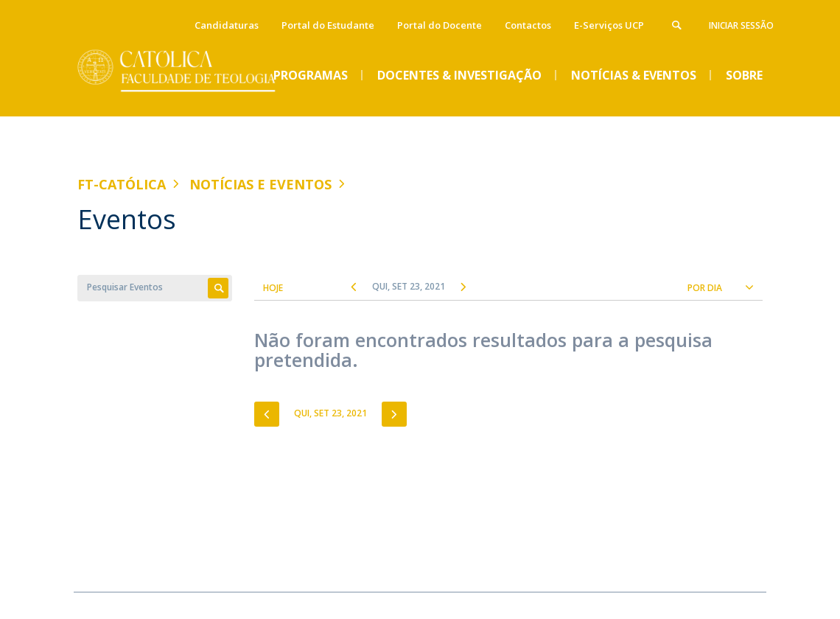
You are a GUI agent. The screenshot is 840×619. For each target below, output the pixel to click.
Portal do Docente (440, 25)
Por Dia (705, 288)
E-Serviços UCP (609, 25)
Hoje (273, 288)
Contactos (528, 25)
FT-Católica (122, 184)
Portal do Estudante (328, 25)
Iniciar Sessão (741, 25)
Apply (218, 288)
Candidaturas (227, 25)
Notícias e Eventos (260, 184)
